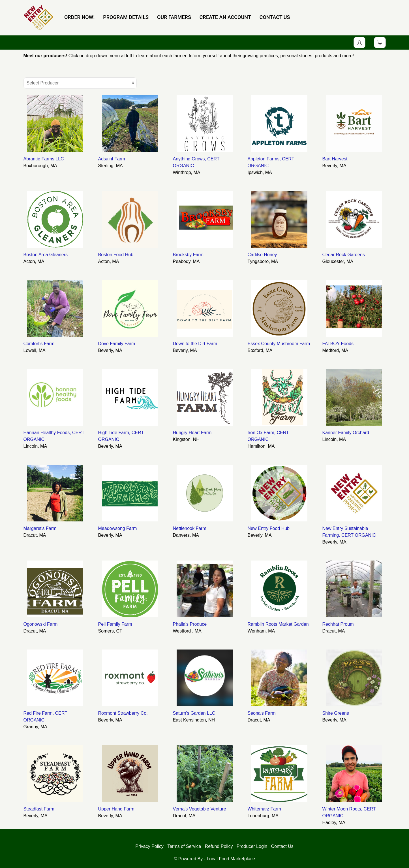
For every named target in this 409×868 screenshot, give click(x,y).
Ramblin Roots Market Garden (278, 624)
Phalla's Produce (190, 624)
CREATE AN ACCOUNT (225, 17)
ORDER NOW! (79, 17)
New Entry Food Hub (269, 528)
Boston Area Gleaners (46, 255)
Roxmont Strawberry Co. (123, 713)
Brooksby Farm (188, 255)
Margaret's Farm (40, 528)
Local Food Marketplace (231, 859)
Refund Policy (219, 846)
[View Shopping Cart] (380, 43)
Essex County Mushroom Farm (279, 344)
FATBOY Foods (338, 344)
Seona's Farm (262, 713)
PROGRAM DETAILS (126, 17)
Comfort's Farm (39, 344)
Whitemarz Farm (264, 809)
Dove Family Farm (117, 344)
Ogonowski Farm (41, 624)
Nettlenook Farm (190, 528)
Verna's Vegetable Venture (200, 809)
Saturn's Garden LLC (194, 713)
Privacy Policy (149, 846)
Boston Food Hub (116, 255)
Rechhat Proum (338, 624)
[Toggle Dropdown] (359, 43)
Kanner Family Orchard (346, 433)
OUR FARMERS (174, 17)
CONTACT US (275, 17)
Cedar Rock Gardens (344, 255)
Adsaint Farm (112, 159)
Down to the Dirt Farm (195, 344)
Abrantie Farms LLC (44, 159)
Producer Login (252, 846)
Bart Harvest (335, 159)
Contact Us (282, 846)
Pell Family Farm (115, 624)
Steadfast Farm (39, 809)
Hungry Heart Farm (192, 433)
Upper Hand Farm (116, 809)
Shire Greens (336, 713)
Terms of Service (184, 846)
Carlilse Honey (262, 255)
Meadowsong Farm (118, 528)
